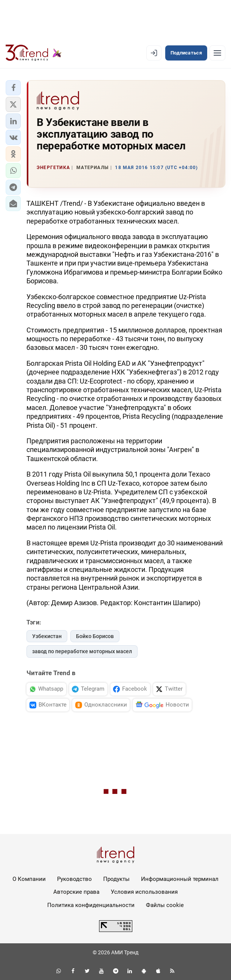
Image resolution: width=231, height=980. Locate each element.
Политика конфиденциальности (91, 905)
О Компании (29, 879)
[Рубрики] (217, 53)
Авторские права (76, 892)
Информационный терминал (180, 879)
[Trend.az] (34, 53)
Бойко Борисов (95, 636)
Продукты (116, 879)
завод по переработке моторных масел (82, 651)
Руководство (74, 879)
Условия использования (144, 892)
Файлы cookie (165, 905)
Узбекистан (47, 636)
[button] (13, 88)
